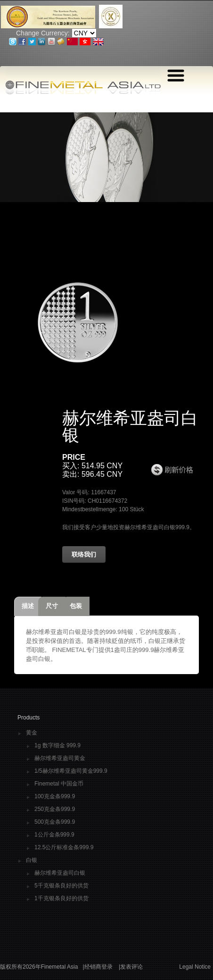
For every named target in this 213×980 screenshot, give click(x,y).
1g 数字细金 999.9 (57, 746)
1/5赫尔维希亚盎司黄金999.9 (71, 771)
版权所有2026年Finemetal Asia (39, 967)
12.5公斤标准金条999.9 (64, 848)
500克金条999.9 (55, 822)
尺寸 (52, 606)
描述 (28, 606)
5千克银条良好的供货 (61, 886)
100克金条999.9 (55, 797)
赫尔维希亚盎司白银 (60, 873)
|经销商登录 (97, 967)
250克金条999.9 (55, 809)
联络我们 (84, 554)
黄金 (32, 733)
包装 (76, 606)
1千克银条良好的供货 (61, 899)
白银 (32, 860)
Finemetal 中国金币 (59, 784)
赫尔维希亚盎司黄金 (60, 758)
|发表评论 (131, 967)
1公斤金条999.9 (54, 835)
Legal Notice (195, 967)
